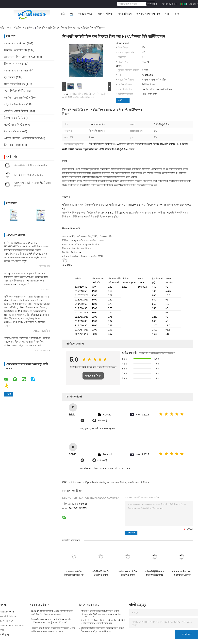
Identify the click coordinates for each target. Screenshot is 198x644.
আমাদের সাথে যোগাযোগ (148, 14)
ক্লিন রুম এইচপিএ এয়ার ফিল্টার (29, 175)
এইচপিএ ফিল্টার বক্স (15, 104)
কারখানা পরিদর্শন (105, 14)
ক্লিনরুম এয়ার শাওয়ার (16, 50)
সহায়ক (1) (102, 421)
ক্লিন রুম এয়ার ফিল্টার (116, 482)
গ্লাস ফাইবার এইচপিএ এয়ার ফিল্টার (31, 165)
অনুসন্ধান (151, 4)
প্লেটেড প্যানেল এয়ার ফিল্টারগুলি (22, 138)
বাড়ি (63, 14)
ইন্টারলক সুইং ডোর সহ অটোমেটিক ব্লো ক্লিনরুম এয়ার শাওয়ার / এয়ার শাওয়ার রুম (103, 622)
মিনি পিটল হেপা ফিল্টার (139, 482)
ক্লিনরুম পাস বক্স (13, 64)
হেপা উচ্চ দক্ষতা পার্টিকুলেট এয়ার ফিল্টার (86, 482)
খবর (167, 14)
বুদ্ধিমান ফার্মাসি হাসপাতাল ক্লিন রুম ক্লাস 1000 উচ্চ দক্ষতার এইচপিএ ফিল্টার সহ (102, 630)
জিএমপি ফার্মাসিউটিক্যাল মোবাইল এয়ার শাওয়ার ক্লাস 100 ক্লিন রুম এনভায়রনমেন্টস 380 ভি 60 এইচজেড (101, 613)
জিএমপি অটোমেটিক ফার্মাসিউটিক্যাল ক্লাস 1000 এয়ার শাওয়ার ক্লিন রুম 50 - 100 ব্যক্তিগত (51, 621)
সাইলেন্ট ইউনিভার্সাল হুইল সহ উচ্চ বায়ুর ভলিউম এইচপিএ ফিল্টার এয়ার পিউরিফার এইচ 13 (155, 573)
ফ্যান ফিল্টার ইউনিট (15, 91)
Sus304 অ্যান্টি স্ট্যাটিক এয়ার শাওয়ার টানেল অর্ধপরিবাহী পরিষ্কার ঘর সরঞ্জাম (52, 613)
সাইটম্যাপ (5, 635)
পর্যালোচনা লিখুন (93, 376)
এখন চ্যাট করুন (169, 4)
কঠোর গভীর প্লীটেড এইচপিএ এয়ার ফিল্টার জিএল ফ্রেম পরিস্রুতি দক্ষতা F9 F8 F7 (128, 573)
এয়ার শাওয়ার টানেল (15, 43)
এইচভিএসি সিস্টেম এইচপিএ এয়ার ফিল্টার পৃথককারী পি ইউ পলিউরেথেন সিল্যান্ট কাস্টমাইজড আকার (101, 573)
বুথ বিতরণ (10, 77)
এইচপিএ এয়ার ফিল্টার (24, 28)
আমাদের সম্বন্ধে (85, 14)
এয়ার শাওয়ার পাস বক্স (16, 71)
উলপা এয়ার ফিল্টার (15, 118)
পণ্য (71, 14)
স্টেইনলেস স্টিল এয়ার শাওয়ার (20, 57)
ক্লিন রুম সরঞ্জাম (13, 145)
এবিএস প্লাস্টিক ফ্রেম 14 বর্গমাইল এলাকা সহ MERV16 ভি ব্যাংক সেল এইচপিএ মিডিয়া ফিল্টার (181, 573)
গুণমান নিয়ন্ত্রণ (125, 14)
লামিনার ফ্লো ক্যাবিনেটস (17, 98)
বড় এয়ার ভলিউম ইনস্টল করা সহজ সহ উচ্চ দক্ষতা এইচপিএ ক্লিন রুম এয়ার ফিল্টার (74, 573)
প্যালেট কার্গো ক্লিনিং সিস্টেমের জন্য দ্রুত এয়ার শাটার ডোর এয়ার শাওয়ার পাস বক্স (53, 630)
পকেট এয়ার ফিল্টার (14, 125)
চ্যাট (120, 100)
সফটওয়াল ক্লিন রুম (15, 84)
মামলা (177, 14)
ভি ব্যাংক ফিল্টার (13, 131)
